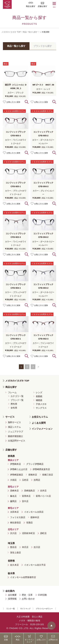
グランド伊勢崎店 (35, 464)
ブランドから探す (43, 46)
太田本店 (14, 512)
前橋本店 (33, 475)
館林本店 (35, 517)
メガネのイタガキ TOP (11, 32)
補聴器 (39, 400)
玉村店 (25, 480)
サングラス (41, 408)
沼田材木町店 (28, 533)
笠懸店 (29, 523)
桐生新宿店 (16, 523)
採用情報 (12, 599)
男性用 (14, 404)
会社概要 (12, 595)
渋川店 (13, 533)
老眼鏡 (39, 396)
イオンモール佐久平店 (35, 565)
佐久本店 (14, 565)
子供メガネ (41, 404)
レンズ (39, 392)
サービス (10, 417)
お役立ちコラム (40, 417)
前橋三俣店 (48, 475)
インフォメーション (42, 429)
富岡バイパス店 (43, 496)
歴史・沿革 (27, 595)
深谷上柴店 (16, 553)
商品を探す (11, 387)
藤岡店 (13, 501)
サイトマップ (25, 609)
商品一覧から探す (30, 32)
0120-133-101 (37, 624)
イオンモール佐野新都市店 (23, 577)
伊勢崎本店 (16, 464)
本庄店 (25, 547)
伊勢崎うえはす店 (19, 469)
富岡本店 (26, 496)
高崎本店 (14, 491)
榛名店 (13, 496)
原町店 (43, 533)
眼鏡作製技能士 (16, 436)
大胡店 (13, 480)
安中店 (25, 501)
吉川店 (37, 547)
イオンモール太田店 (34, 512)
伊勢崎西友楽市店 (41, 469)
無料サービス (14, 422)
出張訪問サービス (17, 441)
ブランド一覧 (17, 400)
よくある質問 (39, 423)
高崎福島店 (29, 491)
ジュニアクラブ (16, 432)
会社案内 (10, 591)
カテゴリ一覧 (17, 396)
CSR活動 (42, 595)
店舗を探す (11, 450)
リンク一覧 (11, 609)
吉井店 (43, 491)
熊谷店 (13, 547)
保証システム (14, 427)
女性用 (14, 408)
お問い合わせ (28, 599)
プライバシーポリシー (44, 609)
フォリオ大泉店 (18, 517)
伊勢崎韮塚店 (17, 475)
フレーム (12, 392)
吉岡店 (37, 480)
